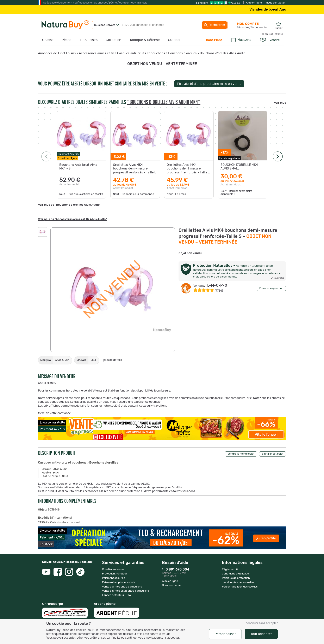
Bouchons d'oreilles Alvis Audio (223, 53)
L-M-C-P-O (210, 286)
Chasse (48, 40)
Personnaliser (225, 634)
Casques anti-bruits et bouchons (141, 53)
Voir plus (280, 103)
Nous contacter (275, 3)
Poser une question (271, 288)
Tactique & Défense (145, 40)
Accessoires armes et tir (96, 53)
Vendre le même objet (241, 454)
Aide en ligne (254, 3)
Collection (114, 40)
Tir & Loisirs (89, 40)
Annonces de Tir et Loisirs (57, 53)
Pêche (67, 40)
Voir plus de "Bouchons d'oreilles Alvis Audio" (69, 205)
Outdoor (174, 40)
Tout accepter (261, 634)
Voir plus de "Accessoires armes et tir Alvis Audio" (72, 219)
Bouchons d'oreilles (182, 53)
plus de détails (113, 360)
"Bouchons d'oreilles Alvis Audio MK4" (164, 102)
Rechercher (214, 25)
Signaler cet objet (273, 454)
